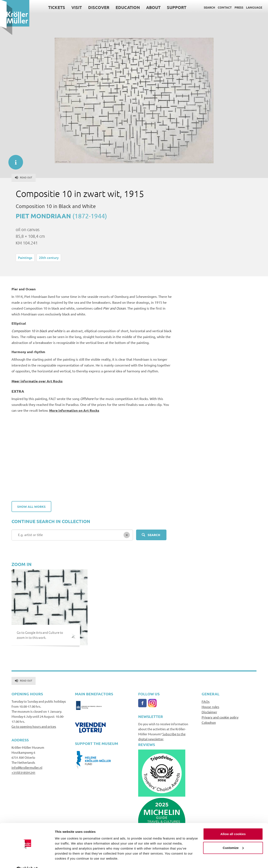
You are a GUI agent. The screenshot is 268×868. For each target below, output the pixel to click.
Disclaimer (209, 712)
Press (239, 7)
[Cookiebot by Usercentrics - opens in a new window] (27, 860)
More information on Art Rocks (74, 410)
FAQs (206, 701)
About (153, 7)
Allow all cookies (233, 824)
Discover (99, 7)
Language (254, 7)
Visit (77, 7)
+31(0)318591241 (23, 772)
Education (128, 7)
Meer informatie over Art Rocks (37, 381)
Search (209, 7)
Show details (65, 860)
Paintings (25, 257)
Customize (233, 838)
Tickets (57, 7)
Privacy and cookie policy (220, 717)
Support (177, 7)
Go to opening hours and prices (34, 726)
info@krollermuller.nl (27, 767)
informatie (14, 160)
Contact (225, 7)
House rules (210, 707)
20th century (49, 257)
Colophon (209, 722)
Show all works (31, 507)
